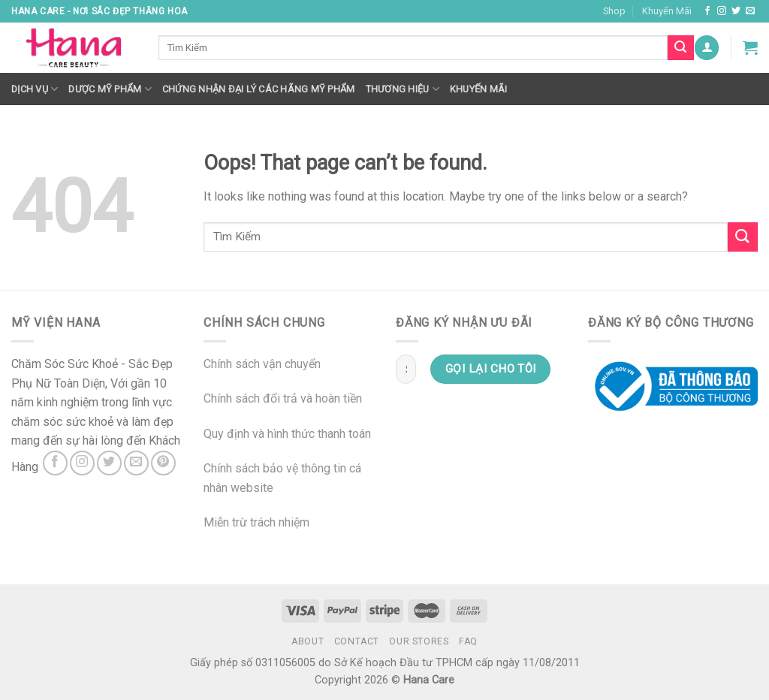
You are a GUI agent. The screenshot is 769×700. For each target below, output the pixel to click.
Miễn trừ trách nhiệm (256, 522)
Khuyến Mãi (667, 11)
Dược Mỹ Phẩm (110, 89)
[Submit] (743, 237)
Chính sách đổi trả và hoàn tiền (283, 398)
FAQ (468, 641)
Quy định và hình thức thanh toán (287, 434)
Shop (614, 11)
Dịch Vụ (35, 89)
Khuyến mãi (479, 89)
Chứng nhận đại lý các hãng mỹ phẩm (259, 89)
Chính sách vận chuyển (262, 364)
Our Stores (419, 641)
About (308, 641)
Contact (357, 641)
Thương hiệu (403, 89)
